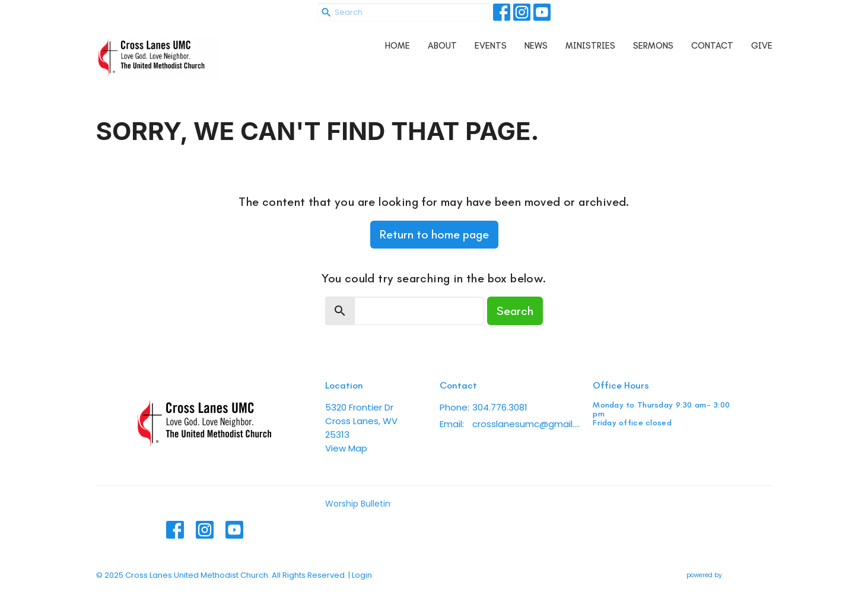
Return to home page (434, 234)
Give (762, 46)
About (442, 46)
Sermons (653, 46)
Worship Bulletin (358, 504)
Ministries (590, 46)
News (536, 46)
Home (398, 46)
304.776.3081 (500, 407)
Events (491, 46)
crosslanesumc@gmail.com (527, 424)
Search (515, 311)
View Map (346, 448)
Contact (712, 46)
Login (362, 575)
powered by (729, 575)
